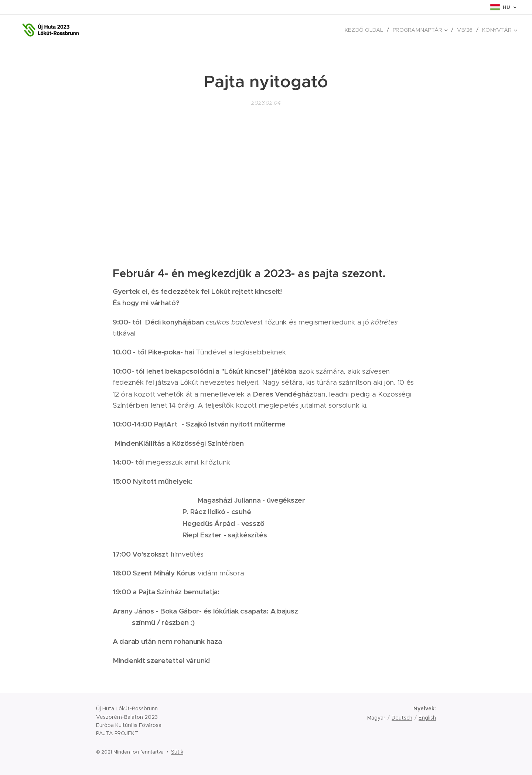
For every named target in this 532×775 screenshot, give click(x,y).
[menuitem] (368, 30)
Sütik (177, 752)
